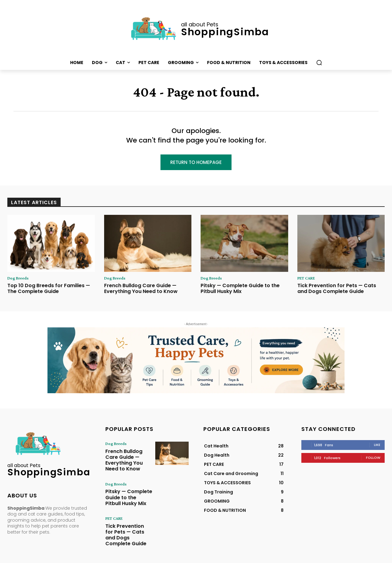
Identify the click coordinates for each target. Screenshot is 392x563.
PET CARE (308, 280)
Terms (247, 557)
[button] (319, 63)
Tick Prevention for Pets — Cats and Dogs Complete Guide (337, 290)
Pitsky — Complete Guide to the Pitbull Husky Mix (240, 290)
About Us (183, 557)
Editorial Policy (289, 557)
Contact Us (204, 557)
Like (377, 447)
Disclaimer (265, 557)
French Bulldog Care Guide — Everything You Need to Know (141, 290)
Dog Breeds (20, 280)
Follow (373, 459)
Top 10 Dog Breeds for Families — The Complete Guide (49, 290)
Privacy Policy (228, 557)
